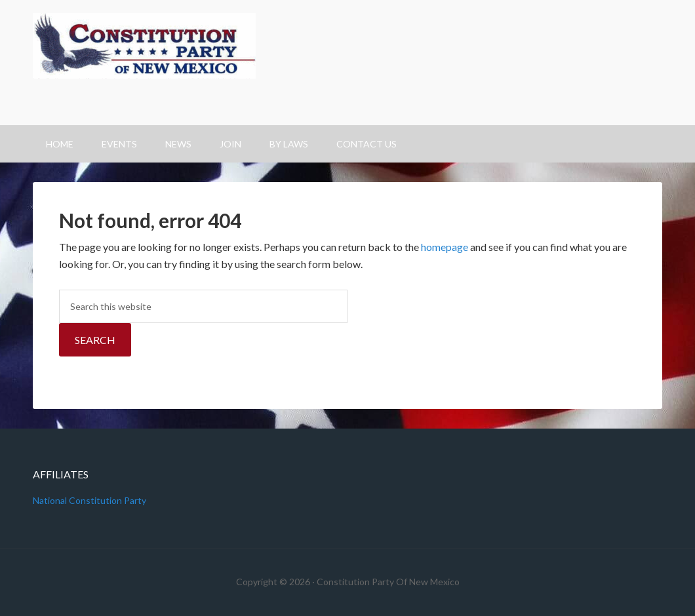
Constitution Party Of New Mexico (347, 63)
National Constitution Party (89, 500)
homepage (445, 247)
